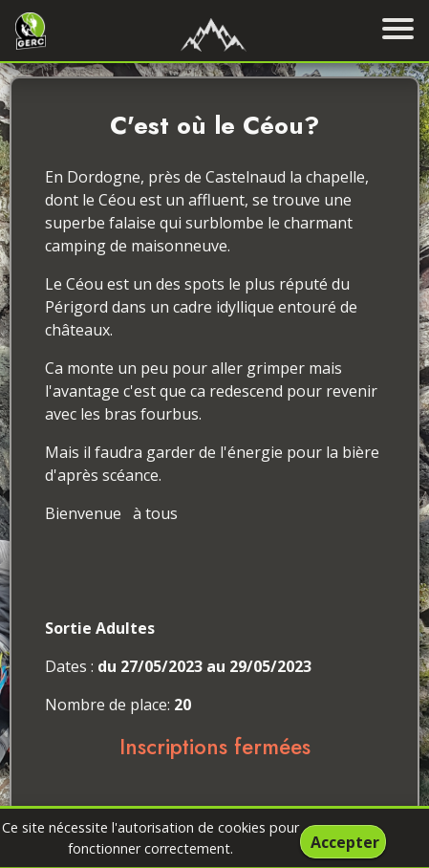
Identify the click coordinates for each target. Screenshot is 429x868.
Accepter (345, 842)
